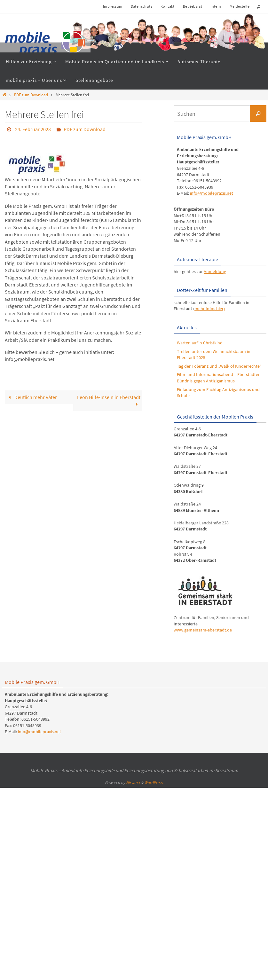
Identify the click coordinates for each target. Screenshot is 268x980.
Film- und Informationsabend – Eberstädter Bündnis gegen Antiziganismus (218, 378)
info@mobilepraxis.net (212, 193)
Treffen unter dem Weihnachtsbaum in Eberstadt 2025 (214, 355)
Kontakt (168, 6)
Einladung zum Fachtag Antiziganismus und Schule (218, 393)
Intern (216, 6)
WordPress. (154, 783)
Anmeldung (215, 271)
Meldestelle (240, 6)
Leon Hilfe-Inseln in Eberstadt (109, 401)
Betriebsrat (193, 6)
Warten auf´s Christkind (200, 343)
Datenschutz (142, 6)
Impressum (113, 6)
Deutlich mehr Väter (31, 397)
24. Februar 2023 (33, 129)
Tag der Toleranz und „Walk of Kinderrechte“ (219, 366)
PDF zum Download (31, 95)
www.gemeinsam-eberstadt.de (203, 630)
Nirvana (133, 783)
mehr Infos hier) (210, 309)
